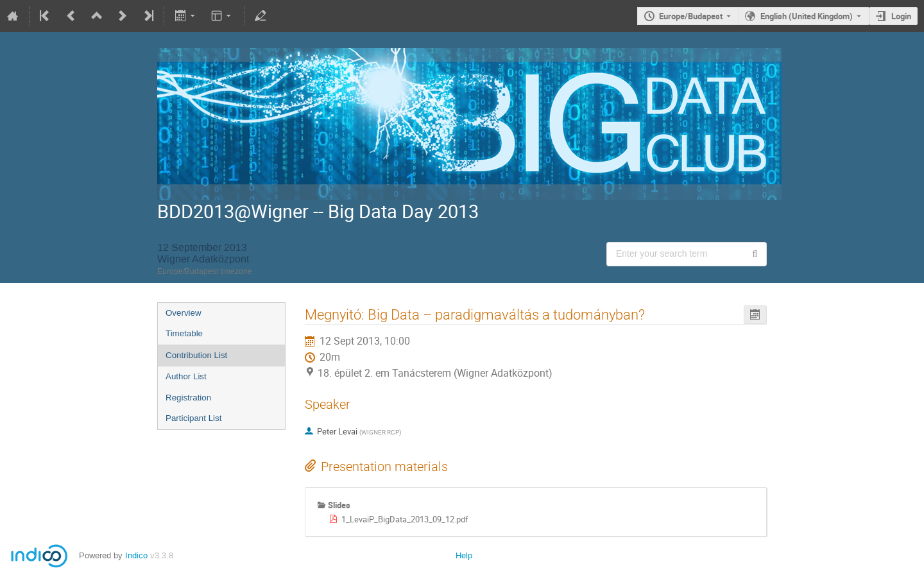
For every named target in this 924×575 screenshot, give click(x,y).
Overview (184, 313)
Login (901, 16)
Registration (188, 398)
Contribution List (196, 355)
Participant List (193, 418)
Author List (186, 376)
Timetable (184, 333)
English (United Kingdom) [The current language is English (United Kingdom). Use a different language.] (807, 16)
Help (464, 555)
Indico (136, 555)
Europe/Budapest (691, 16)
